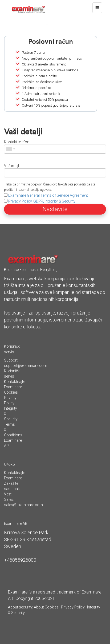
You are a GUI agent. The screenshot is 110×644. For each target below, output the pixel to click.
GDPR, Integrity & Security (54, 201)
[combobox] (10, 149)
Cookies (11, 392)
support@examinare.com (26, 366)
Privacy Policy (20, 201)
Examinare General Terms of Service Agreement (48, 195)
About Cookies (46, 607)
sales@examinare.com (23, 505)
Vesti (8, 494)
